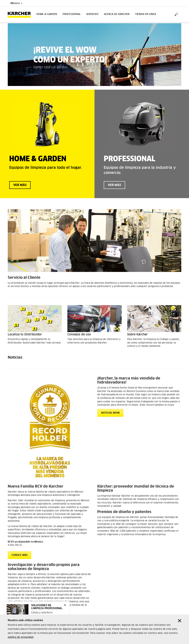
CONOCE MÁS (20, 555)
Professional (72, 14)
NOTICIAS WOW (110, 413)
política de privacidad (21, 638)
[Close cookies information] (180, 621)
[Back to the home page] (21, 14)
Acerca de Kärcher (117, 14)
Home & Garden (47, 14)
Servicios (92, 14)
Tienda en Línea (146, 14)
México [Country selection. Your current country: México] (16, 3)
